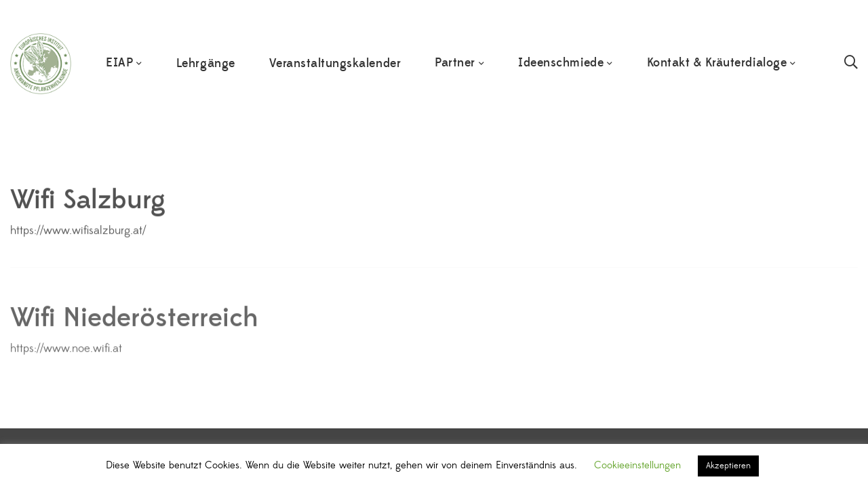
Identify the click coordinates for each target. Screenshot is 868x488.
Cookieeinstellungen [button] (637, 465)
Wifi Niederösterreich (134, 326)
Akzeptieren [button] (728, 466)
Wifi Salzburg (88, 205)
